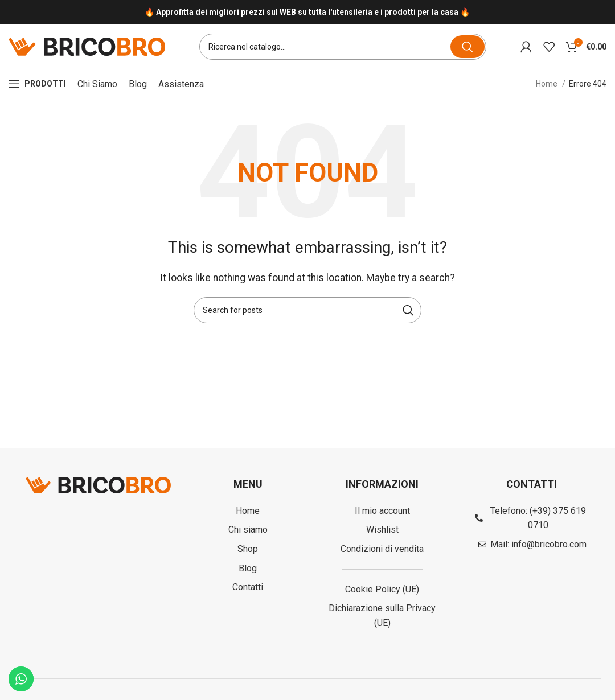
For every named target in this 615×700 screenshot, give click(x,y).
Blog (138, 84)
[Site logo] (87, 46)
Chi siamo (97, 84)
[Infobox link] (307, 12)
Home (548, 84)
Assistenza (181, 84)
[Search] (343, 47)
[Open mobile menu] (37, 84)
